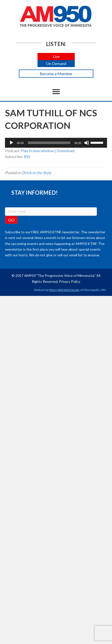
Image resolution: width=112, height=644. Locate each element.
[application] (56, 143)
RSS (27, 156)
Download (65, 151)
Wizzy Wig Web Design (64, 290)
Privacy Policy (70, 281)
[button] (56, 57)
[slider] (49, 143)
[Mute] (87, 143)
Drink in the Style (37, 173)
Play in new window (37, 151)
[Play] (11, 143)
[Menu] (56, 92)
